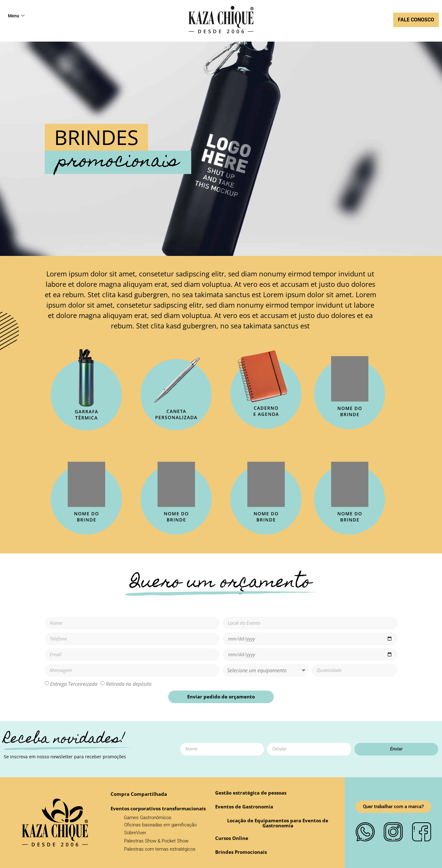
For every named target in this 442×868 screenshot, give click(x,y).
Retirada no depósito (129, 684)
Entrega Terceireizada (74, 684)
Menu (16, 16)
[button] (232, 838)
